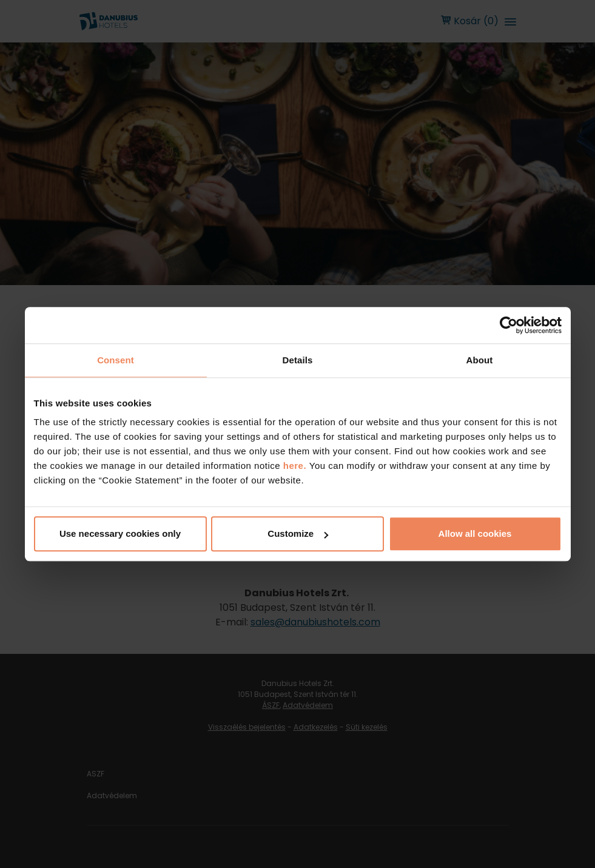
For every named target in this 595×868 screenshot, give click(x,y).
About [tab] (480, 360)
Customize (298, 533)
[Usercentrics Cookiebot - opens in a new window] (509, 325)
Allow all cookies (475, 533)
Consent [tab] (116, 360)
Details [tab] (298, 360)
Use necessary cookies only (120, 533)
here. (296, 466)
